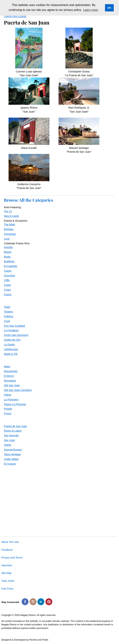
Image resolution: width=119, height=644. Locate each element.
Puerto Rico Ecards (15, 16)
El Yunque (10, 464)
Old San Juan (12, 385)
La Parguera (11, 400)
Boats (7, 257)
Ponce (8, 413)
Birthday (9, 229)
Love (7, 239)
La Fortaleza (11, 330)
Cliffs (7, 280)
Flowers (9, 312)
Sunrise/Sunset (13, 450)
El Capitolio (11, 266)
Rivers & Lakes (13, 431)
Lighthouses (11, 349)
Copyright (6, 615)
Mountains (10, 381)
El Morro (9, 376)
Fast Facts (7, 589)
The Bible (10, 225)
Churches (10, 276)
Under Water (11, 459)
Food (7, 321)
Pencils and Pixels (39, 640)
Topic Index (8, 581)
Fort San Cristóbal (15, 326)
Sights (8, 445)
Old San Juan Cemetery (18, 390)
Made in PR (11, 354)
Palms (8, 395)
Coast (7, 285)
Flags (7, 307)
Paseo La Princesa (15, 404)
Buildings (9, 261)
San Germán (11, 435)
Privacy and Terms (12, 558)
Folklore (9, 316)
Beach (8, 252)
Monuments (11, 371)
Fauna (8, 294)
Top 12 (8, 211)
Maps (7, 366)
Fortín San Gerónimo (16, 335)
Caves (8, 271)
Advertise (7, 565)
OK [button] (109, 8)
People (8, 409)
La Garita (9, 345)
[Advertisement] (60, 496)
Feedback (7, 550)
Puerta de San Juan (16, 426)
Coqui (7, 290)
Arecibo (8, 247)
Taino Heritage (12, 454)
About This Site (10, 542)
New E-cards (11, 216)
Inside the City (12, 340)
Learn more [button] (91, 10)
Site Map (6, 573)
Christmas (10, 234)
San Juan (10, 440)
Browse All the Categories (29, 200)
